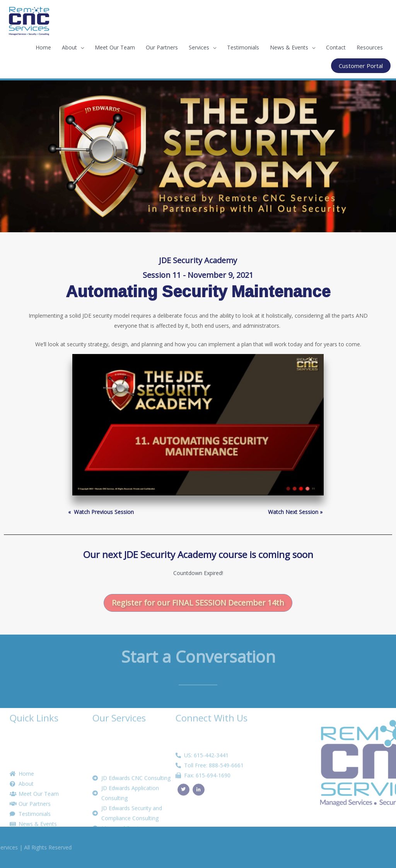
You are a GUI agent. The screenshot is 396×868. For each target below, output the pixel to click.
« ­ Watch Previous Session (101, 512)
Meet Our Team (115, 47)
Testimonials (243, 47)
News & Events (289, 47)
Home (43, 47)
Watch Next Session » (295, 512)
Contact (336, 47)
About (69, 47)
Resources (370, 47)
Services (199, 47)
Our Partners (162, 47)
